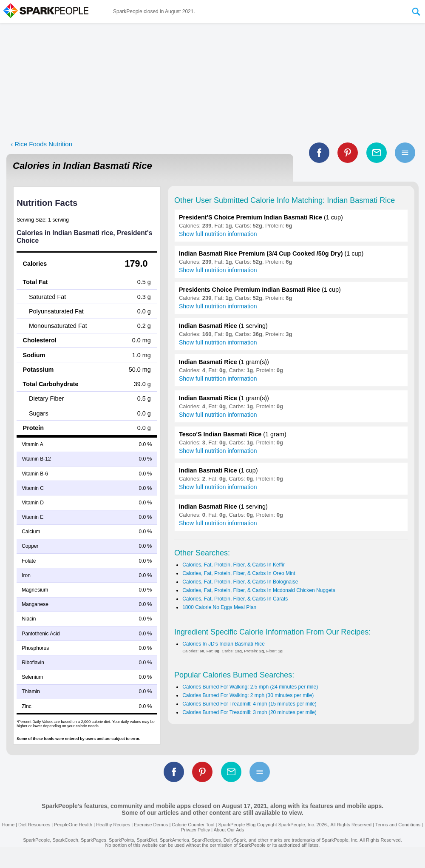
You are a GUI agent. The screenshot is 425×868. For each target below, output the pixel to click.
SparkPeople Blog (237, 825)
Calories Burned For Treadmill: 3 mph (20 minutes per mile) (249, 712)
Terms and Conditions (398, 825)
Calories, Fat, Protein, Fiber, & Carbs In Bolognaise (240, 582)
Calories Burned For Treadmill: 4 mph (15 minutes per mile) (249, 704)
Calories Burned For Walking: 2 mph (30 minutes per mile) (248, 695)
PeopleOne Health (73, 825)
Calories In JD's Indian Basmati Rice (224, 644)
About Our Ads (229, 830)
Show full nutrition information (218, 234)
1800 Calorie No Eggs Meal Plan (219, 607)
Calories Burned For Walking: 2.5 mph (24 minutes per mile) (250, 687)
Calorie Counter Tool (193, 825)
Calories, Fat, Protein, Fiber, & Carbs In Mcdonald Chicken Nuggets (259, 590)
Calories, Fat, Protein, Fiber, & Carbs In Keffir (234, 565)
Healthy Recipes (113, 825)
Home (8, 825)
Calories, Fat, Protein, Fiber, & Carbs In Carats (235, 599)
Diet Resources (34, 825)
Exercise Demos (151, 825)
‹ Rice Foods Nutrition (41, 144)
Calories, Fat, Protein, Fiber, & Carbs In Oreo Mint (239, 573)
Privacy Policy (195, 830)
